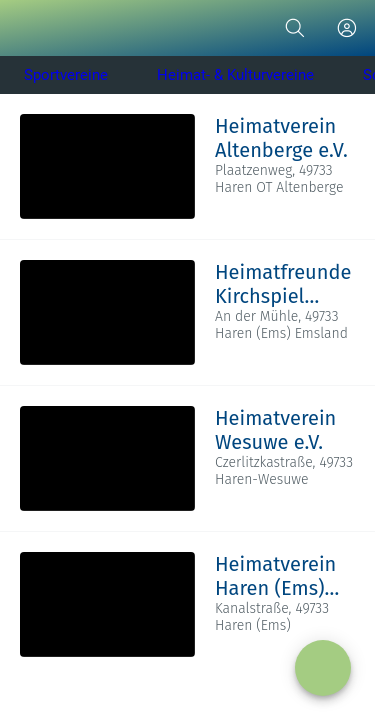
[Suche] (295, 28)
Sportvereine (66, 75)
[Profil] (347, 28)
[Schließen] (28, 28)
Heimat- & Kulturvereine (235, 75)
